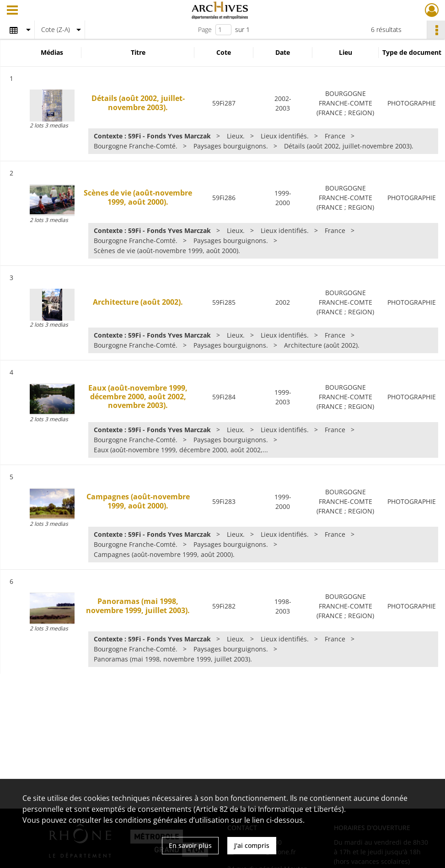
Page (205, 29)
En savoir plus (190, 845)
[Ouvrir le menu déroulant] (12, 11)
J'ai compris (252, 845)
